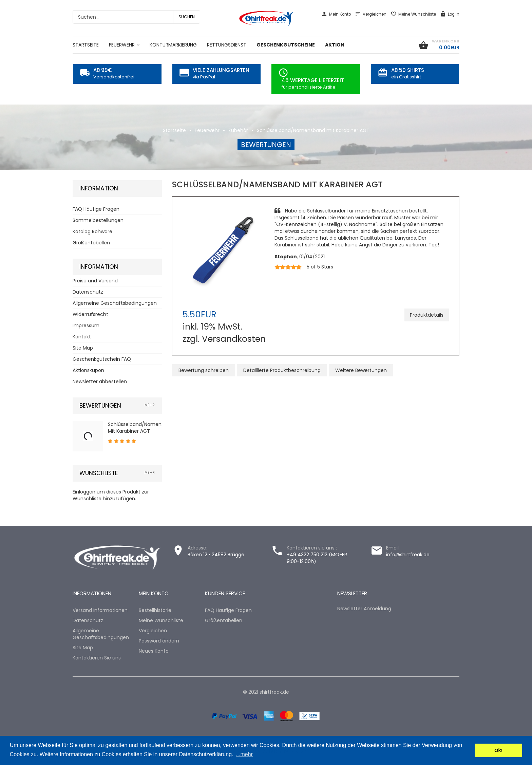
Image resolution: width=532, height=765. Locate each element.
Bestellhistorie (155, 610)
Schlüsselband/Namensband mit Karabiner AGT (313, 130)
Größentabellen (91, 243)
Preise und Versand (95, 281)
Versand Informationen (100, 610)
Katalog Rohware (92, 231)
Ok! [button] (498, 750)
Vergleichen (371, 14)
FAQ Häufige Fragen (96, 209)
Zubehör (238, 130)
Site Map (83, 348)
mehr (150, 405)
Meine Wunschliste (413, 14)
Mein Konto (336, 14)
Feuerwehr (207, 130)
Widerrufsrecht (90, 314)
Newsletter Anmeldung (364, 609)
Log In (450, 14)
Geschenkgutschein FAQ (102, 359)
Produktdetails (427, 315)
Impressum (86, 325)
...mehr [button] (244, 754)
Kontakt (82, 337)
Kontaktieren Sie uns (97, 658)
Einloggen (84, 492)
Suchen (187, 17)
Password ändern (159, 641)
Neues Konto (154, 651)
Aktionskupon (88, 370)
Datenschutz (88, 292)
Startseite (174, 130)
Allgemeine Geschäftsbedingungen (115, 303)
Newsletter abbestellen (100, 381)
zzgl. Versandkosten (224, 339)
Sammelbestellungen (98, 220)
